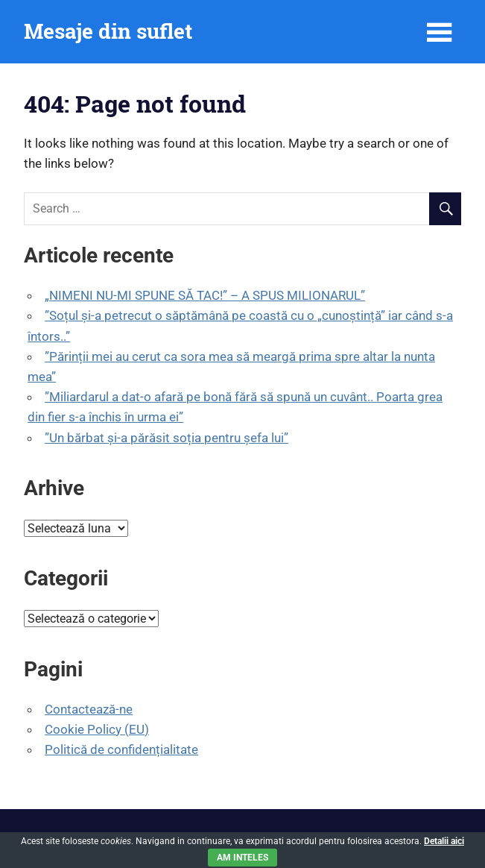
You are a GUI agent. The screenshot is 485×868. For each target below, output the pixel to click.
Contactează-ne (89, 709)
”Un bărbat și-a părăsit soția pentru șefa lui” (167, 438)
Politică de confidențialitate (121, 749)
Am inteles (242, 858)
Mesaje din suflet (108, 31)
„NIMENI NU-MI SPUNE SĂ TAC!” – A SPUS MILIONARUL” (205, 295)
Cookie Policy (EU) (97, 729)
